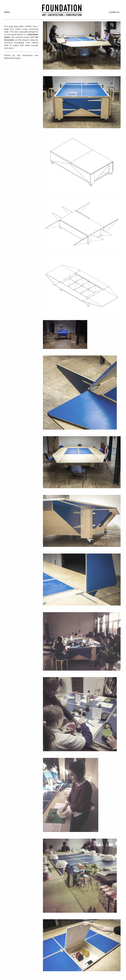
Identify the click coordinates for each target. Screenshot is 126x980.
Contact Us (114, 12)
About (7, 12)
